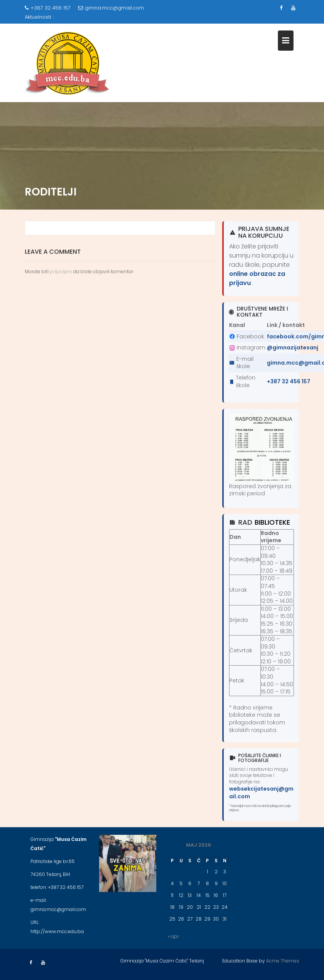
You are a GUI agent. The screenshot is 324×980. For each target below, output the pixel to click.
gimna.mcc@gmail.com (111, 8)
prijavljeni (61, 271)
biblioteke (272, 522)
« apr (173, 936)
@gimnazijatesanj (293, 347)
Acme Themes (283, 961)
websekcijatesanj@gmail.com (261, 793)
